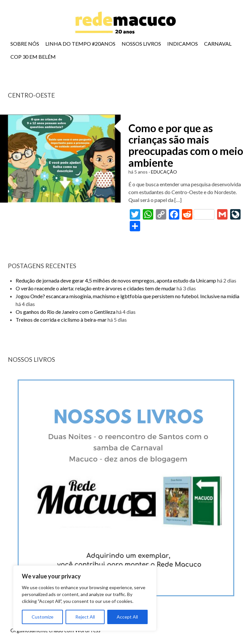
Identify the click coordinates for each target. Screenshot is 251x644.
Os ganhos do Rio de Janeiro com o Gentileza (66, 312)
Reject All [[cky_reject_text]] (85, 617)
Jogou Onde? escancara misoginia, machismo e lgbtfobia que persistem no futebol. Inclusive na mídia (127, 296)
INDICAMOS (183, 44)
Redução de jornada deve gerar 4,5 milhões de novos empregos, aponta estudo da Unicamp (116, 280)
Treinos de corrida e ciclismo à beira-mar (61, 320)
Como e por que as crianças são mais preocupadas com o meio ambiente (186, 145)
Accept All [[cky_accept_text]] (127, 617)
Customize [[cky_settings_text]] (43, 617)
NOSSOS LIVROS (141, 44)
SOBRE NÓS (25, 44)
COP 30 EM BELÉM (33, 57)
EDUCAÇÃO (164, 172)
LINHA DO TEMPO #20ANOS (80, 44)
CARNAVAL (218, 44)
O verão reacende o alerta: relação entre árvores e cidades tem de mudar (96, 288)
